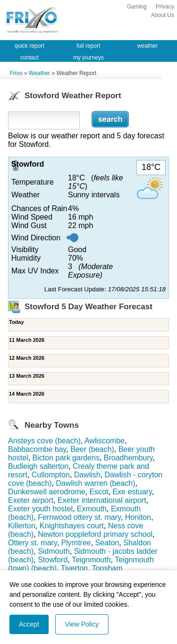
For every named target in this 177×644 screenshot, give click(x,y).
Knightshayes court (72, 526)
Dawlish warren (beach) (95, 483)
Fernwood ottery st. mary (79, 517)
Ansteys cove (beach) (44, 441)
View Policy (82, 624)
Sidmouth (54, 551)
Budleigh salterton (38, 466)
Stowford (53, 560)
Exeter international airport (102, 500)
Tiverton (74, 568)
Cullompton (51, 475)
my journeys (88, 58)
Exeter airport (31, 500)
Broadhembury (128, 458)
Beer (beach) (92, 449)
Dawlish (87, 475)
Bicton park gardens (66, 458)
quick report (29, 46)
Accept (29, 624)
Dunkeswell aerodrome (47, 492)
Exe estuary (132, 492)
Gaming (137, 7)
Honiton (138, 517)
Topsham (107, 568)
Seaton (107, 543)
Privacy (165, 7)
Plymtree (76, 543)
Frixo (16, 73)
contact (29, 58)
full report (88, 46)
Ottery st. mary (33, 543)
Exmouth (92, 509)
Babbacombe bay (37, 449)
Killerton (22, 526)
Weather (39, 73)
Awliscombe (105, 441)
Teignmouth (91, 560)
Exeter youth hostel (40, 509)
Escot (99, 492)
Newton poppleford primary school (95, 534)
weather (147, 46)
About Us (163, 15)
